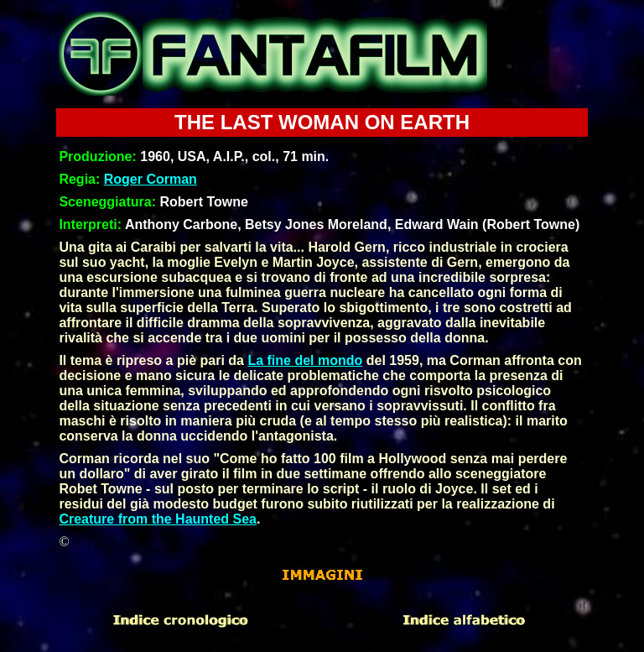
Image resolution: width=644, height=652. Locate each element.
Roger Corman (151, 179)
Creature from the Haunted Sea (158, 519)
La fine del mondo (305, 360)
